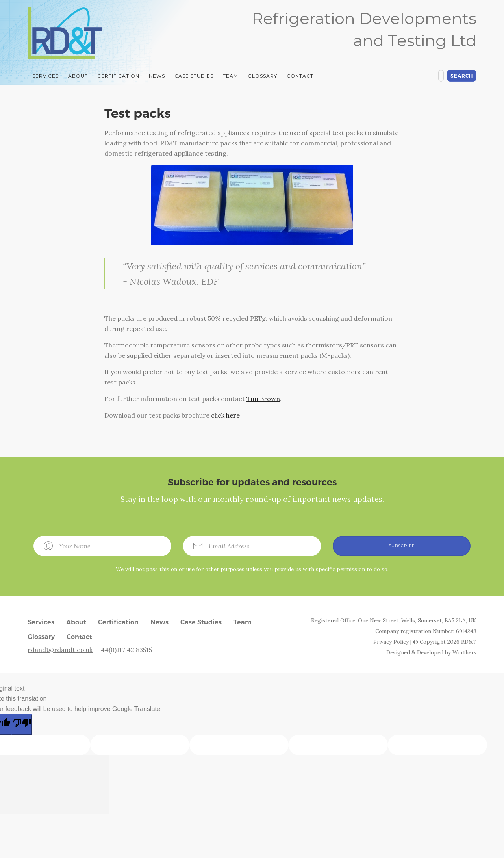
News (157, 76)
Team (231, 76)
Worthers (464, 652)
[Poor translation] (22, 724)
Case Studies (194, 76)
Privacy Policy (391, 642)
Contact (300, 76)
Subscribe (402, 546)
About (78, 76)
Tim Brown (263, 399)
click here (225, 415)
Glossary (262, 76)
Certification (118, 76)
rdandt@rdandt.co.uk (60, 650)
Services (45, 76)
